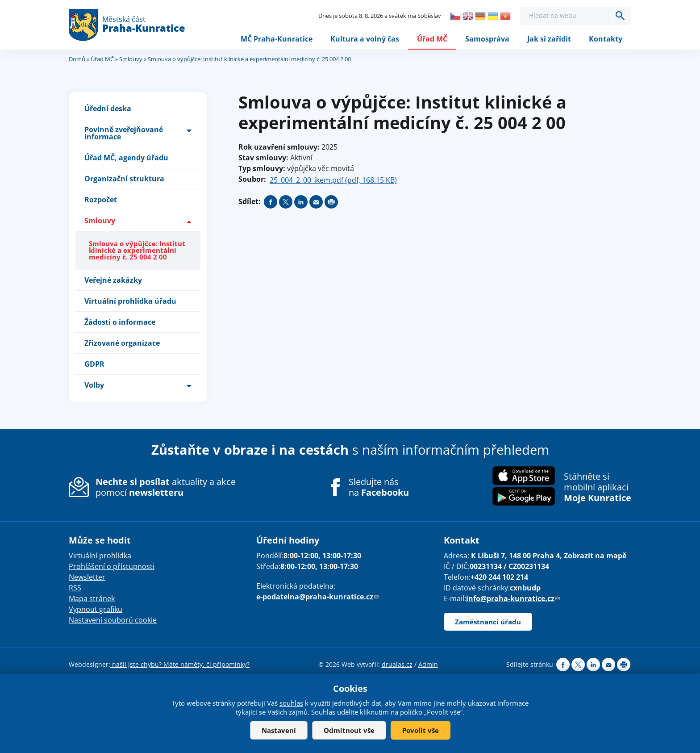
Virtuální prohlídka (100, 556)
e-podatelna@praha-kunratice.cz (317, 597)
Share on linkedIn (301, 202)
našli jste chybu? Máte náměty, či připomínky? (180, 665)
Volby (94, 385)
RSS (75, 588)
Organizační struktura (124, 179)
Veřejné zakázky (113, 280)
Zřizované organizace (122, 343)
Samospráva (487, 39)
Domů (77, 59)
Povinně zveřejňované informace (124, 134)
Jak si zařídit (549, 39)
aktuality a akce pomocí (166, 487)
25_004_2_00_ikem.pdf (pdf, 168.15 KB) (333, 180)
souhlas (291, 703)
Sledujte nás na (379, 488)
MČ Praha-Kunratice (277, 39)
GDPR (94, 364)
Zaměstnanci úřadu (488, 622)
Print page (331, 202)
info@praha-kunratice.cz (513, 599)
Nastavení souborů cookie (113, 620)
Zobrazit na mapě (595, 556)
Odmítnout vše (349, 730)
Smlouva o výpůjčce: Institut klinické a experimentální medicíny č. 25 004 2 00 (137, 251)
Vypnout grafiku (96, 610)
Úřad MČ (432, 39)
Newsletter (87, 577)
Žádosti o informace (120, 322)
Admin (428, 665)
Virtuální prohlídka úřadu (130, 301)
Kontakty (606, 39)
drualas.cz (397, 665)
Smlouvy (131, 59)
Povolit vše (421, 730)
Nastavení (279, 730)
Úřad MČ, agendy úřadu (126, 158)
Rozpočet (101, 200)
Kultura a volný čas (365, 39)
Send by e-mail (316, 202)
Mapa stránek (92, 599)
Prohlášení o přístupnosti (112, 567)
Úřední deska (108, 109)
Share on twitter (286, 202)
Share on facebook (271, 202)
